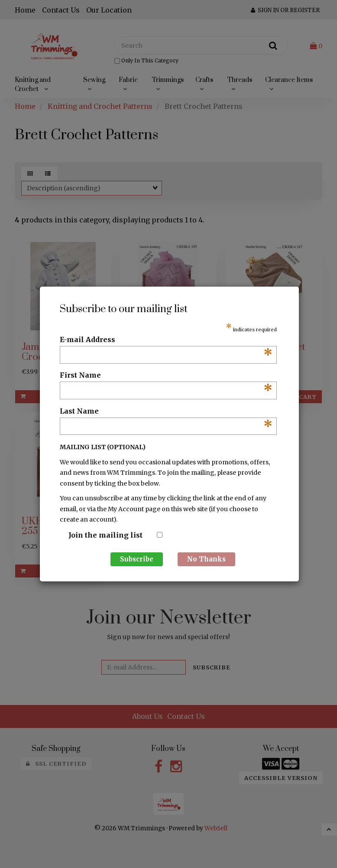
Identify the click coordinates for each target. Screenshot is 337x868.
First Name (166, 375)
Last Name (166, 411)
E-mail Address (166, 340)
